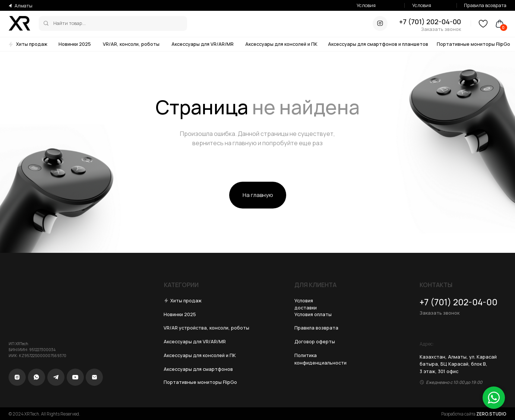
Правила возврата (485, 5)
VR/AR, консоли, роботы (131, 44)
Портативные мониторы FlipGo (473, 44)
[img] (46, 23)
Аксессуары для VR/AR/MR (203, 44)
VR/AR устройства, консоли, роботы (206, 328)
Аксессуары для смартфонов (198, 369)
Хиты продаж (32, 44)
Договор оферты (315, 341)
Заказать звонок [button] (441, 29)
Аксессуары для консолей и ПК (281, 44)
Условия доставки (367, 9)
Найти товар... (69, 23)
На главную (258, 195)
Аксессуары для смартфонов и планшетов (378, 44)
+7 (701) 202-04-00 (430, 22)
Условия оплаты (422, 9)
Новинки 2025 (75, 44)
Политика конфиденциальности (320, 359)
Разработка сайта (474, 414)
